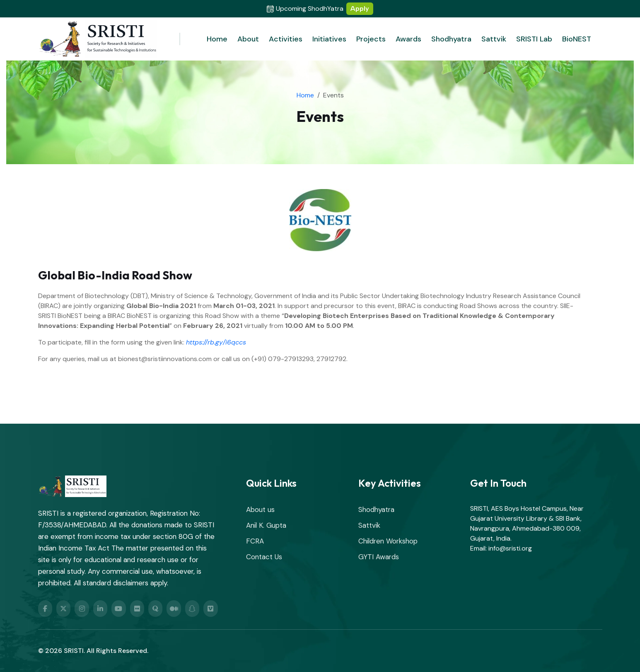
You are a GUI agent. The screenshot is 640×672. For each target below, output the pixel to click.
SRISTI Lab (534, 39)
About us (260, 509)
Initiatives (329, 39)
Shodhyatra (451, 39)
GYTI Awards (379, 557)
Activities (286, 39)
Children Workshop (388, 541)
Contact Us (264, 557)
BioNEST (577, 39)
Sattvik (494, 39)
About (248, 39)
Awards (408, 39)
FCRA (255, 541)
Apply (360, 8)
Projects (371, 39)
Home (217, 39)
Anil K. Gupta (266, 525)
